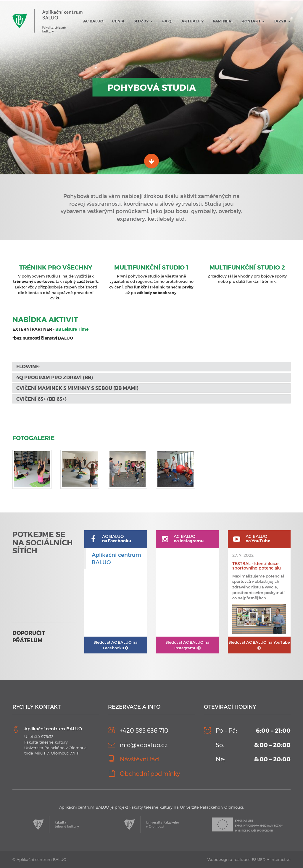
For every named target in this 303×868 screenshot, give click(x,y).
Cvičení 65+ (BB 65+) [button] (41, 399)
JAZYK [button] (282, 21)
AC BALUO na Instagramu (187, 645)
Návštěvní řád (140, 759)
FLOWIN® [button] (29, 366)
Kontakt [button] (253, 21)
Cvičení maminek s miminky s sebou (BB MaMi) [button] (77, 388)
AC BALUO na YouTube (259, 645)
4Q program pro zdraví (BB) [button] (55, 377)
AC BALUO (93, 21)
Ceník (118, 21)
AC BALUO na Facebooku (116, 645)
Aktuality (193, 21)
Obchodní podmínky (150, 773)
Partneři (223, 21)
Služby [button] (143, 21)
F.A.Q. (167, 21)
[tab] (151, 366)
